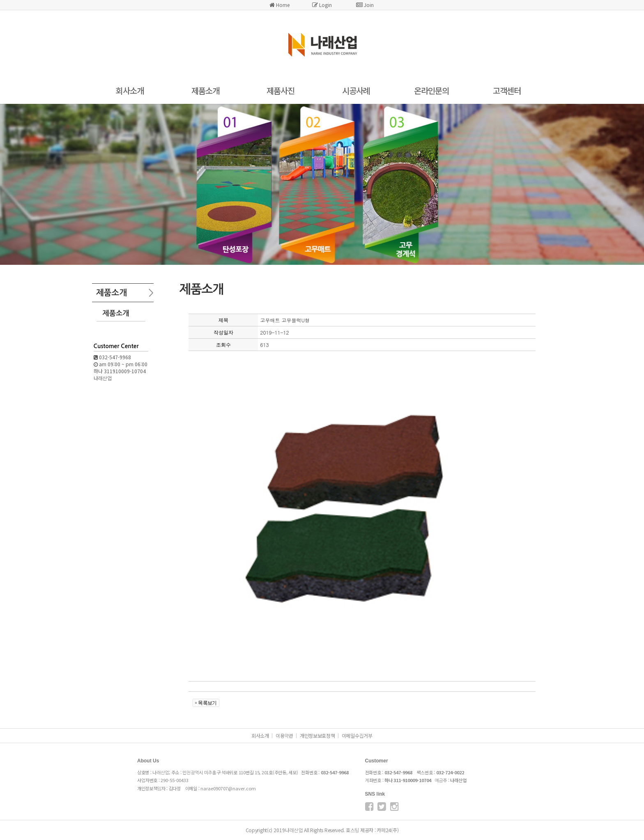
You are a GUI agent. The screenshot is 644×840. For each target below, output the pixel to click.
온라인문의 (431, 91)
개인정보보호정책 (317, 736)
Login (322, 5)
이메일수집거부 (357, 736)
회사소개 (130, 91)
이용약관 (284, 736)
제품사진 (281, 91)
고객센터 (507, 91)
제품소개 (205, 91)
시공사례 (356, 91)
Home (279, 5)
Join (365, 5)
